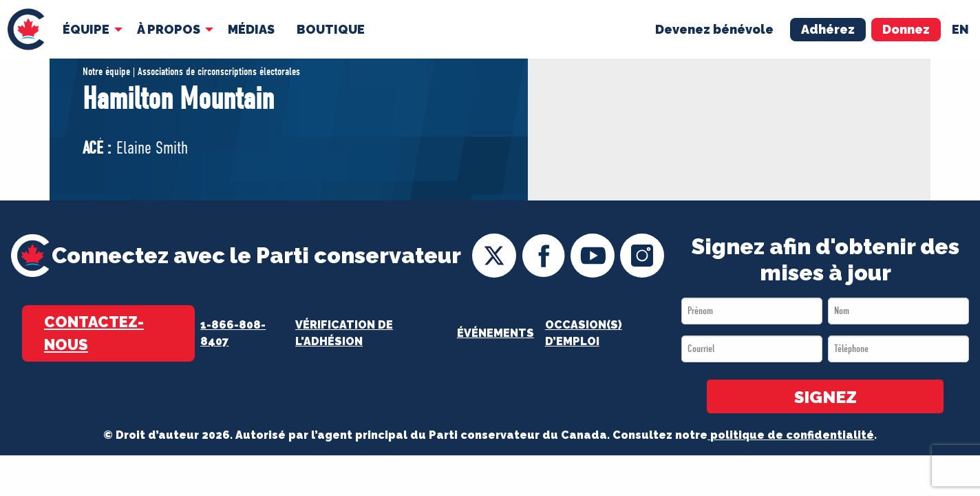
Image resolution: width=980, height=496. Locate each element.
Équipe (86, 29)
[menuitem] (26, 29)
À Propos (169, 29)
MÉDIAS (251, 29)
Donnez (906, 29)
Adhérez (828, 29)
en (960, 29)
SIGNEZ (825, 397)
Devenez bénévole (714, 29)
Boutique (331, 29)
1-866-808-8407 (233, 333)
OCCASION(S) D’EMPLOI (584, 333)
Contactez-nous (94, 333)
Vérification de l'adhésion (344, 333)
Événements (496, 333)
